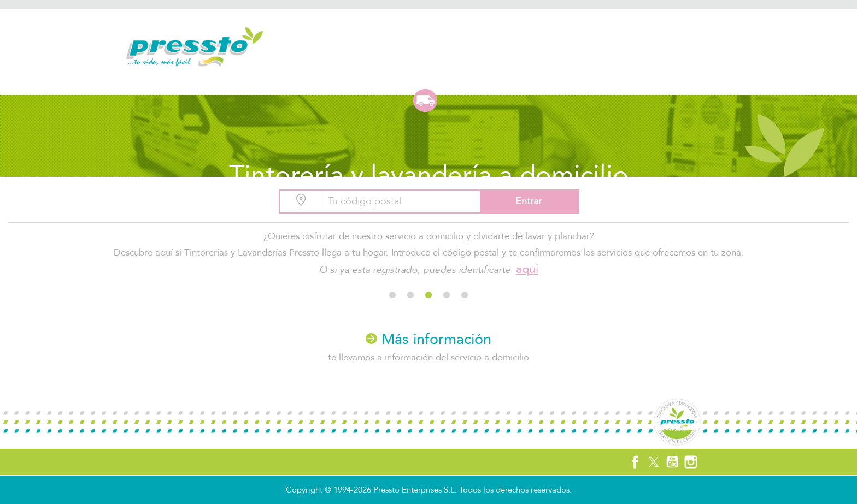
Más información (428, 339)
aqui (527, 269)
